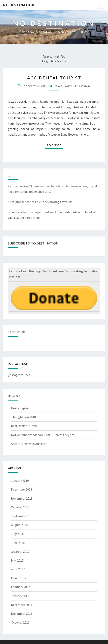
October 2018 (20, 507)
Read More (55, 145)
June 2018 (18, 543)
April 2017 (18, 569)
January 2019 (20, 481)
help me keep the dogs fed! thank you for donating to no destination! (54, 274)
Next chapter (20, 408)
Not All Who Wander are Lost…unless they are (43, 435)
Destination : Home (24, 426)
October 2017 (20, 552)
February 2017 (21, 587)
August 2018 (19, 525)
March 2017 (19, 578)
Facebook (17, 332)
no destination (19, 5)
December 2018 (22, 489)
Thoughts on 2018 (23, 417)
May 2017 (17, 560)
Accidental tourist (54, 78)
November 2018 (22, 498)
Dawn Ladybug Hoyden (72, 86)
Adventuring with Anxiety (28, 444)
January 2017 (20, 596)
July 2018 (17, 534)
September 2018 (22, 516)
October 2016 (20, 622)
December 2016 (22, 605)
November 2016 (22, 614)
